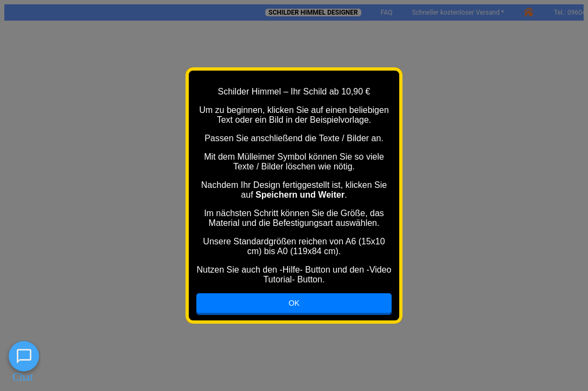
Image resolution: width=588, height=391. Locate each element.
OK (294, 303)
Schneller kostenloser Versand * (458, 12)
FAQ (387, 12)
